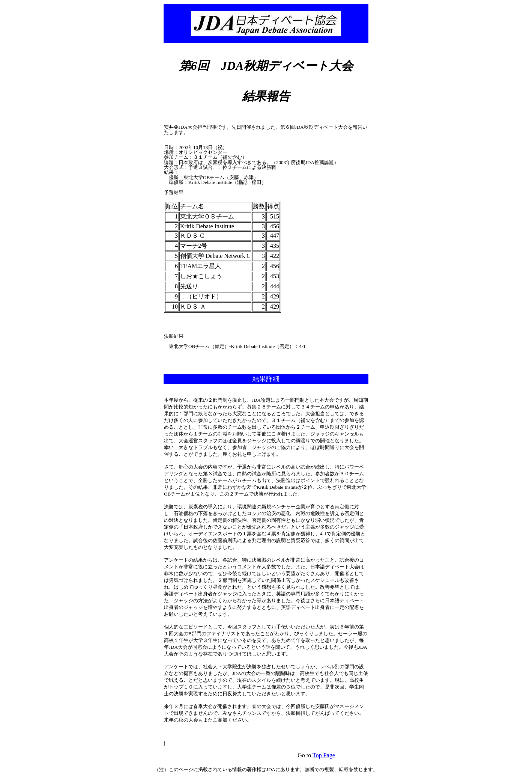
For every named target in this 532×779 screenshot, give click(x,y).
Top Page (324, 755)
